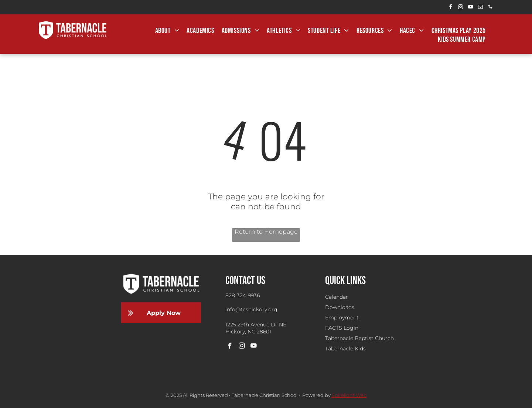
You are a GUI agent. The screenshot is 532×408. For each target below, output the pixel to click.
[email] (480, 8)
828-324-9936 (243, 295)
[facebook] (450, 8)
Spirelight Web (349, 395)
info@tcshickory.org (251, 309)
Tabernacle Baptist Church (359, 338)
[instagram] (460, 8)
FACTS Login (342, 328)
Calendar (337, 297)
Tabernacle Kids (345, 349)
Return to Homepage (266, 232)
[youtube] (470, 8)
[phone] (490, 8)
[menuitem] (167, 31)
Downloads (340, 307)
